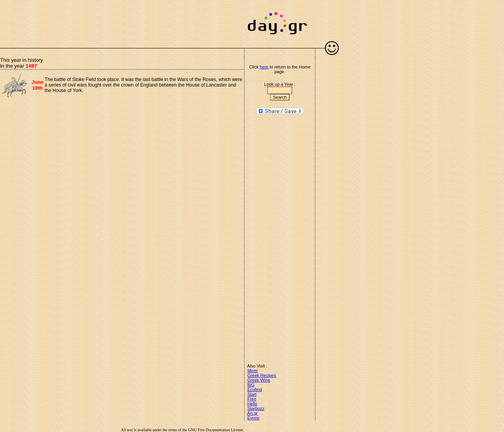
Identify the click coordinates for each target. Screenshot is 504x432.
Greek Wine (259, 380)
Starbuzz (256, 408)
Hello (252, 404)
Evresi (253, 418)
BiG (251, 385)
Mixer (253, 371)
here (264, 67)
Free (252, 399)
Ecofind (255, 390)
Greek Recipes (262, 375)
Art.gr (253, 413)
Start (252, 394)
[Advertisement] (122, 20)
